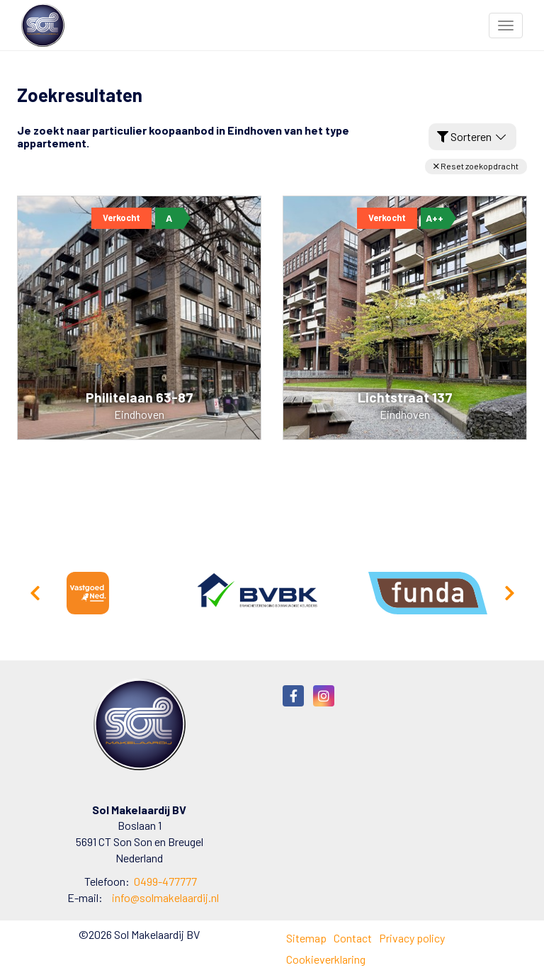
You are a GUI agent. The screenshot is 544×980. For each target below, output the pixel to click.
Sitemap (306, 938)
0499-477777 (165, 881)
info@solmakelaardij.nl (165, 897)
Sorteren (472, 136)
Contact (353, 938)
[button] (476, 166)
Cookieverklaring (326, 959)
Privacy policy (412, 938)
